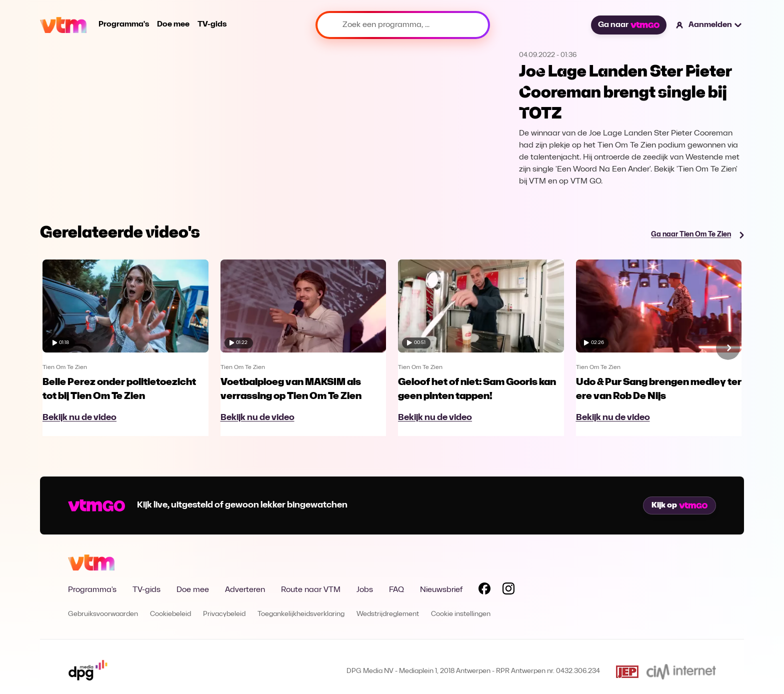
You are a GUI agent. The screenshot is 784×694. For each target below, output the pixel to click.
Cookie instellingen (461, 614)
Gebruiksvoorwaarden (103, 614)
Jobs (365, 590)
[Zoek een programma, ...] (403, 25)
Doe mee (173, 24)
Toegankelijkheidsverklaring (301, 614)
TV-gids (212, 24)
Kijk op (679, 505)
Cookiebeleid (170, 614)
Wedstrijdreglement (388, 614)
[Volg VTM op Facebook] (484, 590)
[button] (709, 25)
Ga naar (628, 25)
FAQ (396, 590)
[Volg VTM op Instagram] (508, 590)
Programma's (124, 24)
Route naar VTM (311, 590)
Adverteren (245, 590)
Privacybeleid (224, 614)
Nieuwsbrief (441, 590)
